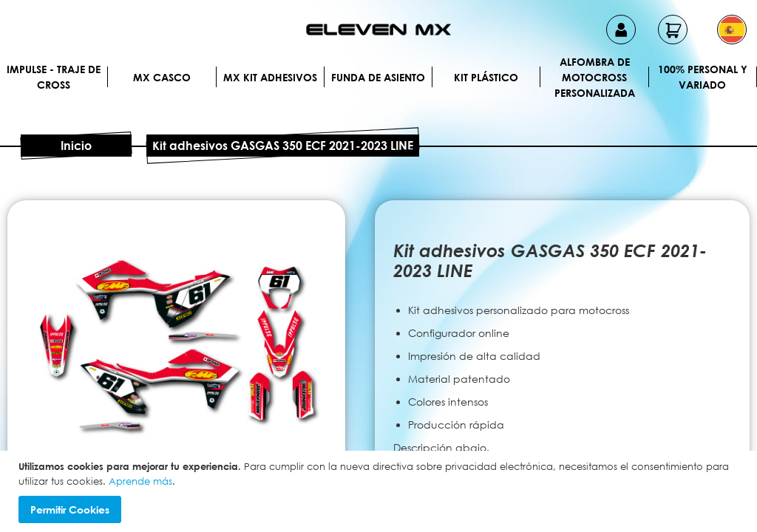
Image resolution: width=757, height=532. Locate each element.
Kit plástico (486, 77)
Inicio (76, 146)
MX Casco (162, 77)
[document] (380, 491)
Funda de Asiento (378, 77)
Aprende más (140, 481)
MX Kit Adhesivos (270, 77)
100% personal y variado (703, 77)
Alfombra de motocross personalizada (595, 77)
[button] (732, 30)
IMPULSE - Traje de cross (54, 77)
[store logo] (378, 30)
